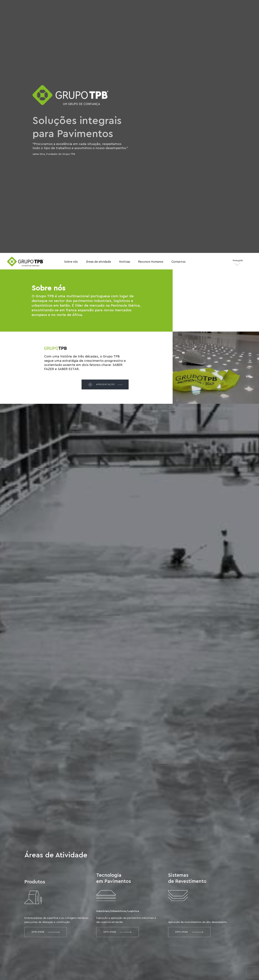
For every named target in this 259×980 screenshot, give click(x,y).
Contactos (178, 262)
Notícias (125, 262)
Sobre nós (71, 262)
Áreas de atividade (99, 262)
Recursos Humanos (151, 262)
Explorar (46, 932)
